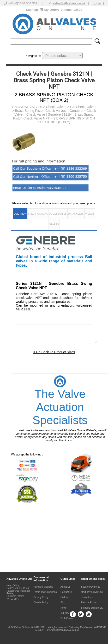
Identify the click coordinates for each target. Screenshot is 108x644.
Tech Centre (67, 618)
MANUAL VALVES (28, 107)
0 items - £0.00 (71, 10)
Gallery (64, 597)
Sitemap (32, 10)
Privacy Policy (41, 597)
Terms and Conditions (45, 592)
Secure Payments (91, 587)
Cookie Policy (41, 603)
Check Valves (56, 107)
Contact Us (66, 592)
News (63, 608)
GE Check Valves (83, 107)
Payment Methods (43, 587)
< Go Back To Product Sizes (54, 352)
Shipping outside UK (92, 608)
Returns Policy (89, 603)
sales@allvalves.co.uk (69, 3)
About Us (65, 587)
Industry (65, 613)
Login (97, 3)
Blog (63, 603)
